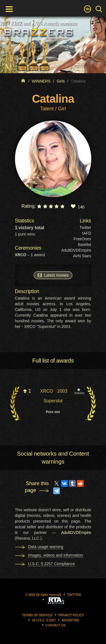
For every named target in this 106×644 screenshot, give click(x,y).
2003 (62, 391)
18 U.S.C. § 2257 (44, 620)
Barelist (85, 245)
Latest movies (53, 275)
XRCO (47, 391)
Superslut (53, 401)
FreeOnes (82, 239)
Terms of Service (37, 615)
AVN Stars (82, 256)
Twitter (85, 228)
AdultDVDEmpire (76, 250)
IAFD (87, 233)
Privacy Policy (71, 615)
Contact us (56, 625)
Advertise (70, 620)
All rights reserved (49, 595)
